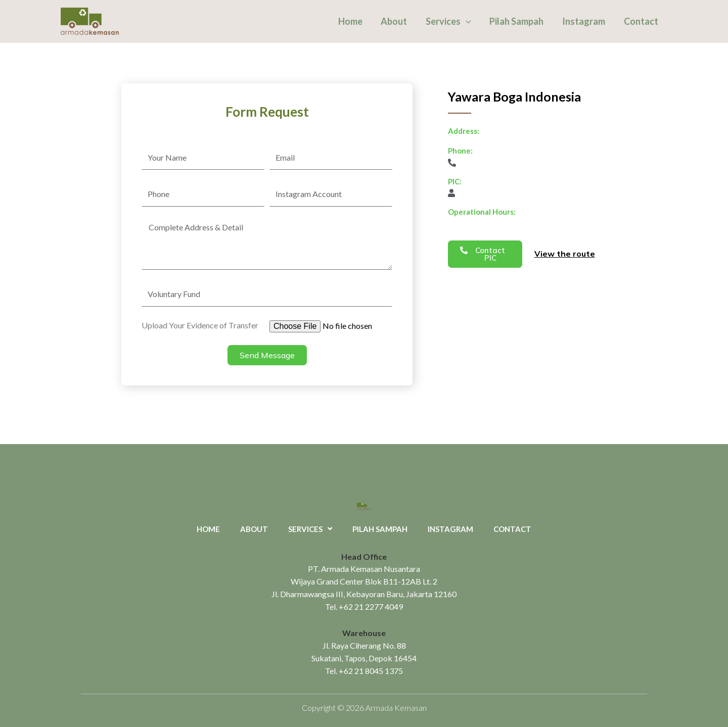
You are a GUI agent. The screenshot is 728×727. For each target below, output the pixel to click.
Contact (641, 21)
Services (449, 21)
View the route (565, 254)
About (395, 21)
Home (352, 21)
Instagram (584, 21)
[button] (485, 254)
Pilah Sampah (517, 21)
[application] (467, 21)
